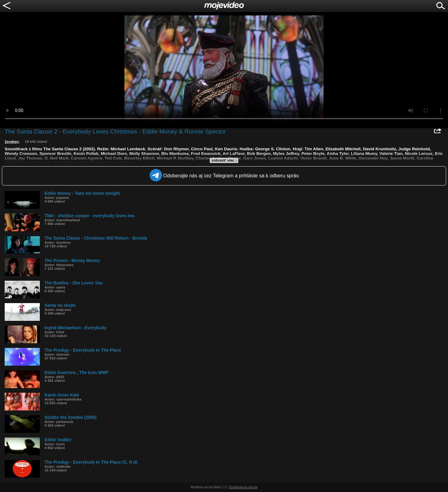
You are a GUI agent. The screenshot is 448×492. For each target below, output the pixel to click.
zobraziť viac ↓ (225, 160)
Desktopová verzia (243, 487)
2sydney (12, 142)
